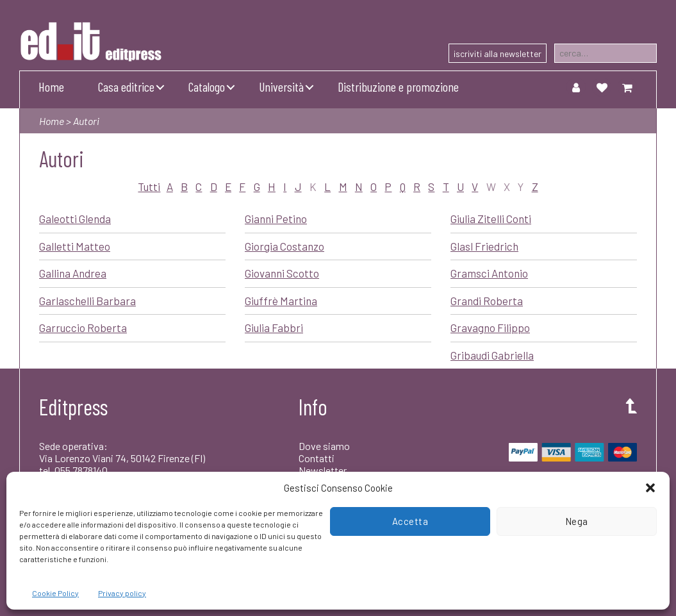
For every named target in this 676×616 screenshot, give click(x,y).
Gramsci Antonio (489, 273)
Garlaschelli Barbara (87, 301)
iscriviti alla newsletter (498, 54)
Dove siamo (324, 446)
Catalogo (207, 87)
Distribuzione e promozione (398, 87)
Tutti (149, 187)
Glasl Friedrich (484, 246)
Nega (577, 521)
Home (51, 87)
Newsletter (323, 470)
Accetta (410, 521)
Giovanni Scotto (282, 273)
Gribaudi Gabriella (492, 355)
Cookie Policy (55, 593)
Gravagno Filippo (490, 328)
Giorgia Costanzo (284, 246)
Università (281, 87)
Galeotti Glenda (75, 219)
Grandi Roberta (487, 301)
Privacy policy (122, 593)
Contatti (317, 458)
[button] (650, 488)
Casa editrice (126, 87)
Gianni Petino (276, 219)
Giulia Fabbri (274, 328)
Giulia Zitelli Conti (491, 219)
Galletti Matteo (75, 246)
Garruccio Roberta (83, 328)
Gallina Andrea (73, 273)
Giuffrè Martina (281, 301)
